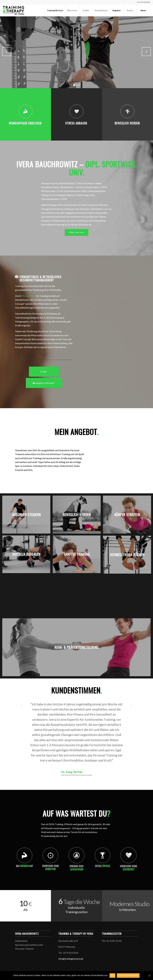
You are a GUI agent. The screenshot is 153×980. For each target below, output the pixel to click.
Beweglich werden (128, 123)
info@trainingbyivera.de (71, 959)
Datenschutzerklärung (128, 975)
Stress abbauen (76, 123)
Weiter (146, 52)
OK (112, 975)
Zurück (7, 52)
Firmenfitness (29, 296)
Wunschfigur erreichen (25, 123)
